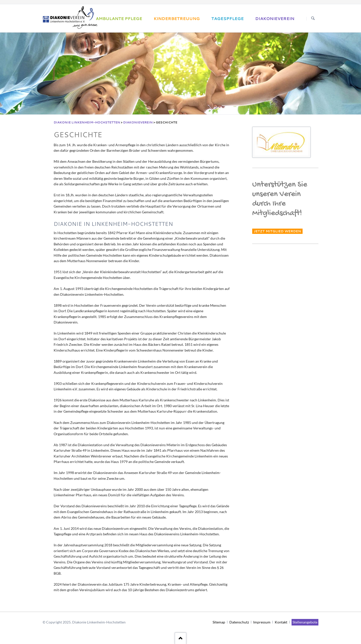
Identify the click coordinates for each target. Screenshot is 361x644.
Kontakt (281, 622)
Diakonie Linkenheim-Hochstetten (87, 122)
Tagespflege (228, 19)
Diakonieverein (275, 19)
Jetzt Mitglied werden (277, 231)
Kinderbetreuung (177, 19)
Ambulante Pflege (119, 19)
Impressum (262, 622)
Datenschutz (239, 622)
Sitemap (219, 622)
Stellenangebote (305, 622)
